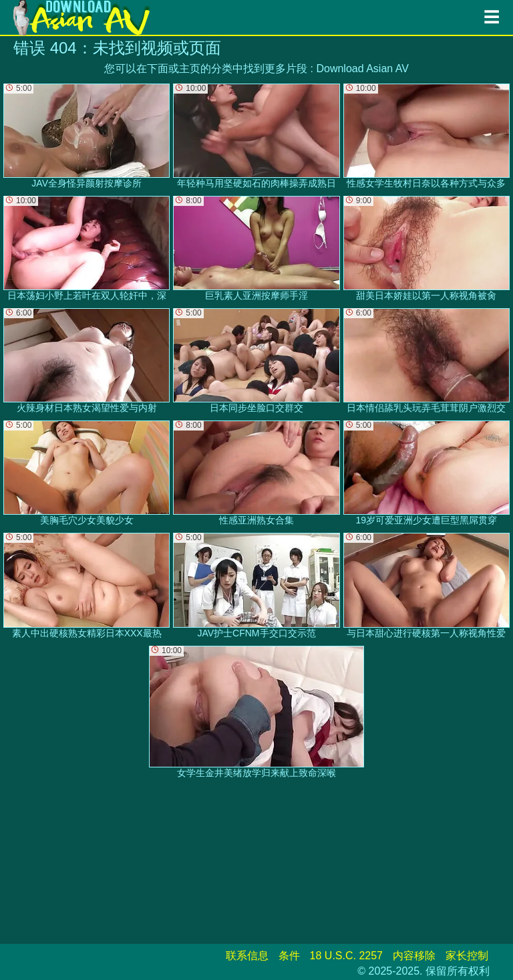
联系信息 (247, 956)
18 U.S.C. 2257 (346, 956)
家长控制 (467, 956)
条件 (289, 956)
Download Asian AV (362, 69)
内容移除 (414, 956)
